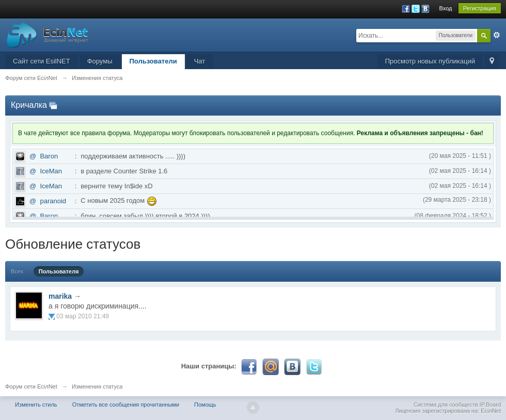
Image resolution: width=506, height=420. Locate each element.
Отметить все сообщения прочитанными (126, 405)
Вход (446, 8)
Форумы (100, 61)
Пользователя (59, 271)
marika (60, 296)
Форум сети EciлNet (31, 386)
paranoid (53, 201)
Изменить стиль (36, 405)
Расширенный (497, 35)
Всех (17, 271)
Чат (200, 61)
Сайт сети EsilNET (42, 61)
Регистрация (480, 8)
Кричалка (29, 105)
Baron (49, 156)
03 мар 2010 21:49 (83, 316)
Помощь (205, 405)
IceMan (51, 171)
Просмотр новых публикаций (430, 61)
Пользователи (153, 61)
